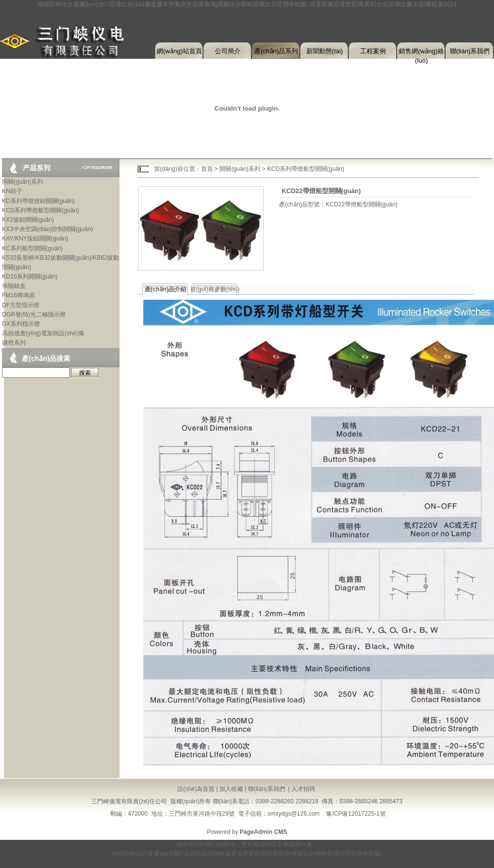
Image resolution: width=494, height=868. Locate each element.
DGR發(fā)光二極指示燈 (34, 315)
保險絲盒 (14, 286)
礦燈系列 (14, 343)
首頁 (207, 169)
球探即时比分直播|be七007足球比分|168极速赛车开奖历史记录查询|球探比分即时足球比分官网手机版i (247, 854)
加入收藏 (231, 789)
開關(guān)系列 (22, 182)
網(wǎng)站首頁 (179, 51)
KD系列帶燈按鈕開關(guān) (38, 201)
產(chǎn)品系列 (276, 51)
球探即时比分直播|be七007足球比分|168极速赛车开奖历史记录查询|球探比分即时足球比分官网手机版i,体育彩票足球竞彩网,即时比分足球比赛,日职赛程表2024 (247, 4)
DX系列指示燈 (21, 324)
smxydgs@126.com (294, 814)
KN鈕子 (12, 191)
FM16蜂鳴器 (19, 295)
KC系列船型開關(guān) (32, 248)
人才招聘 (303, 789)
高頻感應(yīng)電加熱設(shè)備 (43, 333)
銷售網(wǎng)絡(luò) (421, 53)
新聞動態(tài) (325, 51)
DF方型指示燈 (21, 305)
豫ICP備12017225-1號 (356, 814)
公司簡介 (228, 51)
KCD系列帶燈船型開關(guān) (41, 210)
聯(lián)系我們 (470, 51)
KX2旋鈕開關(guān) (28, 220)
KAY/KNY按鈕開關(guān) (35, 238)
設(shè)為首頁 (196, 789)
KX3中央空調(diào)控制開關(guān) (47, 229)
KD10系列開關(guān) (30, 276)
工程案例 (373, 51)
